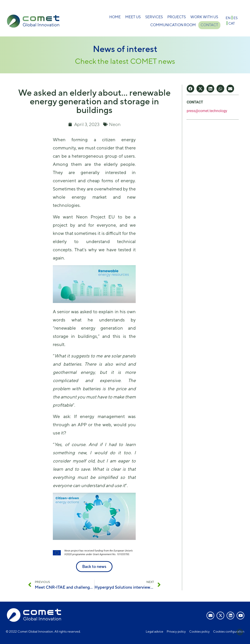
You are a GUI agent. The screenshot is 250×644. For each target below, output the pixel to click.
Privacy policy (176, 631)
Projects (177, 17)
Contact (209, 25)
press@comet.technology (207, 111)
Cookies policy (199, 631)
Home (115, 17)
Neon (115, 124)
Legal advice (154, 631)
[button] (191, 89)
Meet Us (133, 17)
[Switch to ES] (235, 18)
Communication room (172, 25)
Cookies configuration (229, 631)
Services (154, 17)
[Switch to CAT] (232, 23)
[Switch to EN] (228, 18)
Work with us (204, 17)
